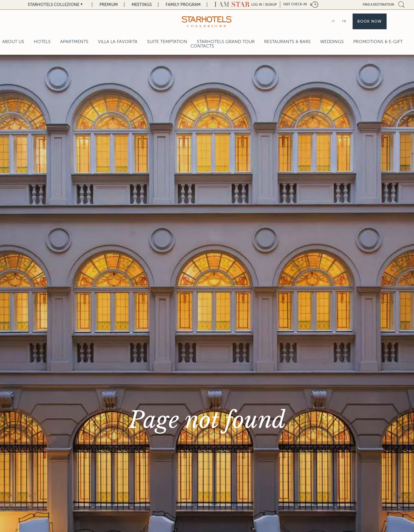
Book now (370, 21)
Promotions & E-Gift (378, 42)
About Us (13, 42)
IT (333, 21)
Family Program (183, 5)
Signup (271, 5)
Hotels (42, 42)
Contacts (202, 46)
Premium (109, 5)
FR (344, 21)
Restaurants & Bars (287, 42)
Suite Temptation (167, 42)
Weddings (332, 42)
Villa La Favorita (118, 42)
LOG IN (257, 5)
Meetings (142, 5)
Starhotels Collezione (54, 5)
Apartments (74, 42)
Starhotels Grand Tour (226, 42)
